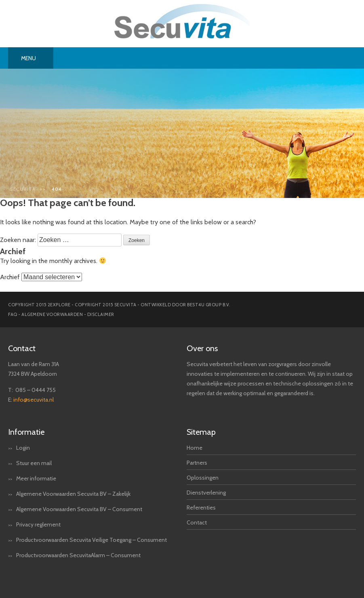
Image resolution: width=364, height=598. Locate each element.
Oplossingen (203, 478)
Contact (197, 522)
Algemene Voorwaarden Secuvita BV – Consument (79, 509)
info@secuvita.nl (34, 400)
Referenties (201, 507)
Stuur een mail (34, 463)
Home (195, 448)
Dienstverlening (206, 493)
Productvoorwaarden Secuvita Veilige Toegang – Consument (92, 540)
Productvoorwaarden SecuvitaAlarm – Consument (78, 555)
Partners (197, 463)
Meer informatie (36, 478)
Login (23, 448)
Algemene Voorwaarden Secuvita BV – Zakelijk (73, 494)
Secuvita (23, 189)
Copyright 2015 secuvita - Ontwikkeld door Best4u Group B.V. (153, 305)
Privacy (25, 524)
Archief (10, 277)
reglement (48, 524)
